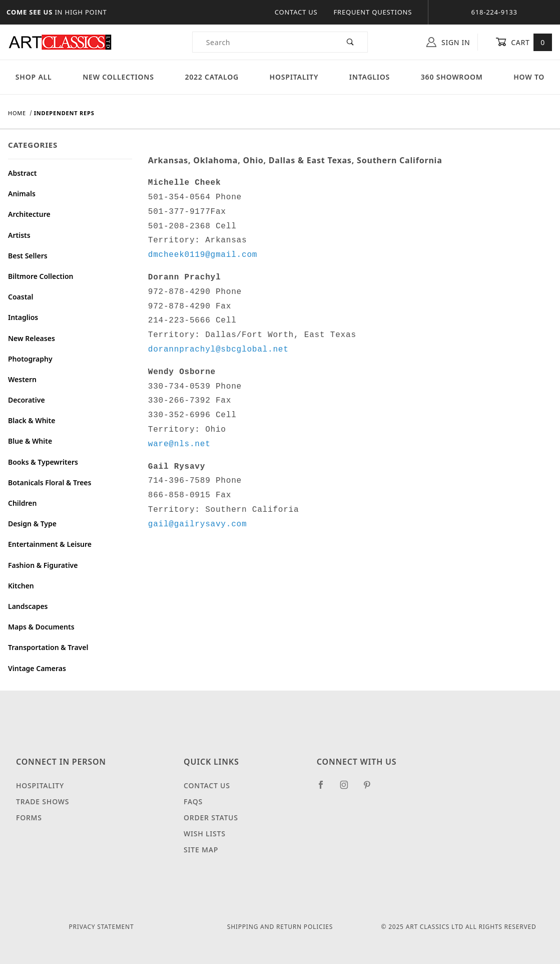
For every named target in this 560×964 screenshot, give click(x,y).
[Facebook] (325, 789)
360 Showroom (452, 77)
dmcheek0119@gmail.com (203, 255)
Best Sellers (28, 256)
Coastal (21, 297)
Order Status (211, 818)
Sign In (448, 42)
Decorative (27, 400)
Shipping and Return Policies (280, 927)
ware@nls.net (179, 444)
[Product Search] (263, 42)
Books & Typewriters (43, 462)
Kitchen (21, 586)
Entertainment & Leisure (50, 544)
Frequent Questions (373, 12)
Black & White (32, 420)
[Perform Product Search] (351, 42)
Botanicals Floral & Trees (50, 483)
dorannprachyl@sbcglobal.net (218, 350)
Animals (22, 194)
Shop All (34, 77)
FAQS (193, 801)
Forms (29, 818)
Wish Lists (205, 834)
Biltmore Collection (41, 276)
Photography (30, 359)
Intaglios (370, 77)
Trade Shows (43, 801)
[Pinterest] (371, 789)
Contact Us (296, 12)
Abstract (22, 173)
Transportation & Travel (48, 647)
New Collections (118, 77)
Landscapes (28, 606)
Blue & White (30, 441)
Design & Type (32, 524)
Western (22, 379)
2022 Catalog (212, 77)
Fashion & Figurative (43, 565)
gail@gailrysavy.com (198, 524)
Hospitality (294, 77)
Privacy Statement (102, 927)
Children (22, 503)
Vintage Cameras (37, 668)
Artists (19, 235)
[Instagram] (348, 789)
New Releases (32, 338)
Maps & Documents (41, 627)
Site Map (201, 850)
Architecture (29, 214)
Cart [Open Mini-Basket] (524, 42)
